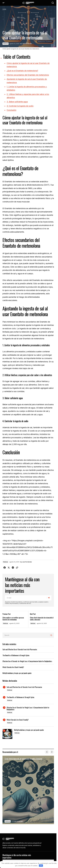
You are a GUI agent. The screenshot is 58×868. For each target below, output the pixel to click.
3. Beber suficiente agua (17, 102)
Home (4, 9)
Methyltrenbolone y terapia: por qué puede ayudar (17, 673)
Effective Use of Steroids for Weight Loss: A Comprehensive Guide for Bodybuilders (27, 661)
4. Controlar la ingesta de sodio (20, 106)
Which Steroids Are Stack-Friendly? (13, 667)
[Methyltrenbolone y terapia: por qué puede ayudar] (7, 734)
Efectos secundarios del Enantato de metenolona (28, 75)
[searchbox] (26, 635)
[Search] (52, 635)
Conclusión (11, 110)
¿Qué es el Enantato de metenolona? (22, 71)
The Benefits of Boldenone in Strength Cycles (16, 655)
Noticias (6, 44)
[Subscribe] (49, 598)
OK (41, 866)
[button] (4, 3)
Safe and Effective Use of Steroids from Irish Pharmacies (20, 649)
